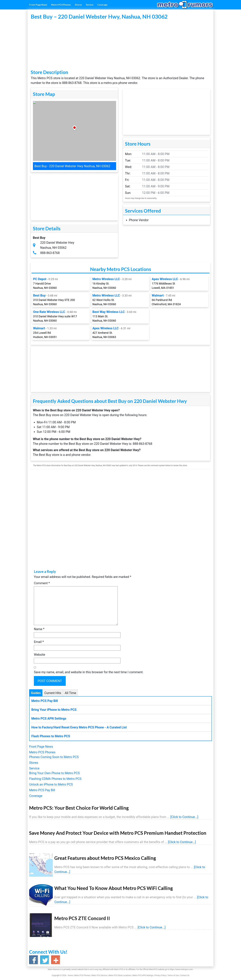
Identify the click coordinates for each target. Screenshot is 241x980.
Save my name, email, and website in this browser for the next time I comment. (89, 672)
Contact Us (185, 975)
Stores (34, 763)
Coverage (36, 796)
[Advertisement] (120, 45)
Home (70, 975)
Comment (42, 583)
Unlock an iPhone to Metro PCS (51, 784)
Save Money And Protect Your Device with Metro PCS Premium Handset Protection (118, 833)
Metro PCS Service (99, 975)
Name (39, 629)
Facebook (33, 960)
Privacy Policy (160, 975)
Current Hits (53, 693)
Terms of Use (173, 975)
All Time (70, 693)
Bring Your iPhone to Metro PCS (54, 710)
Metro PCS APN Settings (49, 718)
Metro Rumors (188, 5)
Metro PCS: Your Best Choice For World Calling (79, 808)
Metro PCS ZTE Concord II (82, 918)
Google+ (56, 960)
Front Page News (41, 747)
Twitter (44, 960)
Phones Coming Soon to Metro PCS (54, 757)
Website (40, 655)
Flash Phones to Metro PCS (51, 736)
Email (39, 642)
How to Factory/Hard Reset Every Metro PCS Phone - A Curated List (79, 727)
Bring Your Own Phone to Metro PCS (54, 773)
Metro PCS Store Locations (120, 975)
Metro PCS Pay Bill (45, 701)
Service (34, 768)
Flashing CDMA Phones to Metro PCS (55, 779)
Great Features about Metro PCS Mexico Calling (105, 858)
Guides (36, 693)
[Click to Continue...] (184, 817)
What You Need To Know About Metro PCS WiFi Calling (114, 888)
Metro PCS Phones (42, 752)
